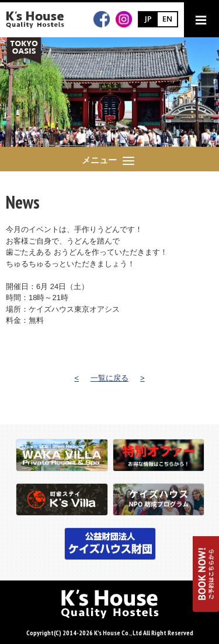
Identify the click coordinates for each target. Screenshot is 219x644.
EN (167, 19)
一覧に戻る (109, 378)
